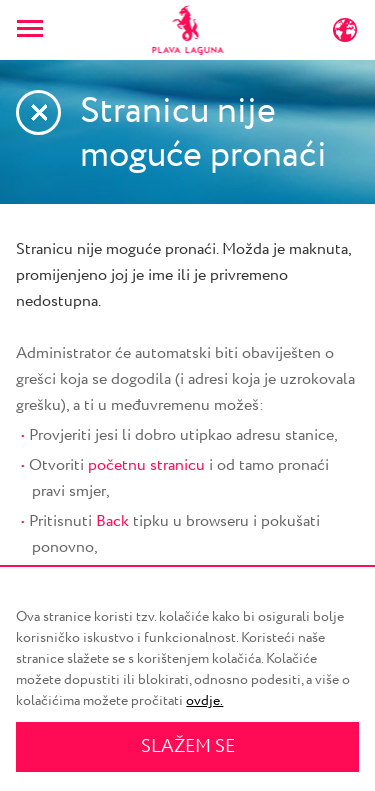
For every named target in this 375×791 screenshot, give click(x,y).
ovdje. (204, 701)
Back (112, 521)
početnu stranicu (146, 465)
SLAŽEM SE (188, 747)
